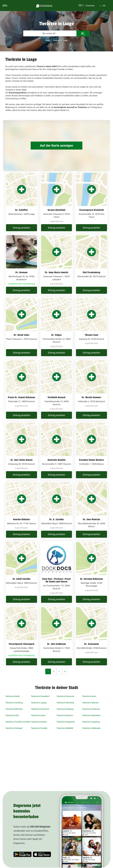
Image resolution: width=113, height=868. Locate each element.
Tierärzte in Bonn (89, 696)
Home (47, 40)
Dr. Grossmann (92, 644)
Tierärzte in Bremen (39, 722)
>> (65, 671)
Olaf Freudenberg (91, 272)
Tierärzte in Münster (90, 703)
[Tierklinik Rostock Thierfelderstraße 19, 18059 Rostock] (57, 389)
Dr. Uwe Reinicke (91, 519)
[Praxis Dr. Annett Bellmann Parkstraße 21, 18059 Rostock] (22, 389)
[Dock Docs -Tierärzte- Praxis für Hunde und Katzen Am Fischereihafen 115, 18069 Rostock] (57, 572)
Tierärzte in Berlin (12, 696)
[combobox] (50, 33)
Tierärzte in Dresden (39, 728)
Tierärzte (57, 40)
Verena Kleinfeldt (56, 210)
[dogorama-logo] (43, 5)
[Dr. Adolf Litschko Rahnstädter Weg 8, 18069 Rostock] (22, 572)
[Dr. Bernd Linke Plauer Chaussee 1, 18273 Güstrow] (22, 327)
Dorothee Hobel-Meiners (91, 460)
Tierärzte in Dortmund (40, 709)
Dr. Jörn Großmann (57, 644)
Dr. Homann (21, 272)
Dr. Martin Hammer (91, 397)
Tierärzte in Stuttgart (14, 728)
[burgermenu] (5, 6)
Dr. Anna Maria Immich (57, 272)
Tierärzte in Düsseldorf (40, 696)
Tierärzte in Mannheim (91, 715)
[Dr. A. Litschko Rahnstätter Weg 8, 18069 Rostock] (57, 510)
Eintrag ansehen (22, 228)
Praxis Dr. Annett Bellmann (21, 397)
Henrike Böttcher (22, 519)
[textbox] (50, 34)
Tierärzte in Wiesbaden (91, 728)
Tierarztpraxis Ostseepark (22, 644)
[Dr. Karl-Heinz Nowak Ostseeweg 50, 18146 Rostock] (22, 450)
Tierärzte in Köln (12, 715)
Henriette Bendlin (57, 460)
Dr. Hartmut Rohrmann (91, 579)
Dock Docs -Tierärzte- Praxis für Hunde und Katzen (57, 580)
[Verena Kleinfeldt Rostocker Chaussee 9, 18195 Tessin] (57, 202)
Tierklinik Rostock (57, 397)
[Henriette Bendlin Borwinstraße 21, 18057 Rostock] (57, 450)
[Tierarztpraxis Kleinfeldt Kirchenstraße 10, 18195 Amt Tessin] (91, 202)
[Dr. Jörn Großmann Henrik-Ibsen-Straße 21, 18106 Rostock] (57, 636)
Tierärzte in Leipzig (39, 703)
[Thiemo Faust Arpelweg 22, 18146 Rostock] (91, 327)
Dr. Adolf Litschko (22, 579)
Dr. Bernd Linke (22, 335)
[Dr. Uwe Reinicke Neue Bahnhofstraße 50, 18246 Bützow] (91, 510)
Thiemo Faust (91, 335)
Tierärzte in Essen (38, 715)
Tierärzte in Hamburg (14, 703)
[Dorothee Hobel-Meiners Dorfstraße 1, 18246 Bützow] (91, 450)
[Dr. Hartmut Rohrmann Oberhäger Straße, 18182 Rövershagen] (91, 572)
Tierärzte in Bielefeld (65, 728)
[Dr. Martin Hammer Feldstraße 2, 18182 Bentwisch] (91, 389)
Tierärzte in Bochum (65, 715)
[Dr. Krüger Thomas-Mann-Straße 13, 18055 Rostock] (57, 327)
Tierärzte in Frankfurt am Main (18, 722)
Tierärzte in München (14, 709)
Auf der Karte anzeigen (57, 145)
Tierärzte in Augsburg (91, 722)
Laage (66, 40)
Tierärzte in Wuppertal (66, 722)
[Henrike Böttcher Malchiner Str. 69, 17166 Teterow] (22, 510)
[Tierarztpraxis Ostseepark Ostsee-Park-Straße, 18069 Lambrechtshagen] (22, 636)
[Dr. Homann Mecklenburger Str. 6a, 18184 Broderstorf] (22, 264)
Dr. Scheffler (22, 210)
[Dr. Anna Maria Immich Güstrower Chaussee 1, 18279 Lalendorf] (57, 264)
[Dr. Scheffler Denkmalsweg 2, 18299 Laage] (22, 202)
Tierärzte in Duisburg (65, 709)
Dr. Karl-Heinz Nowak (22, 460)
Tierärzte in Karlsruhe (91, 709)
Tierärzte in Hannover (65, 696)
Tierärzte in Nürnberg (65, 703)
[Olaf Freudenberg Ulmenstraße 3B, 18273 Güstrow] (91, 264)
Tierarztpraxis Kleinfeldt (91, 210)
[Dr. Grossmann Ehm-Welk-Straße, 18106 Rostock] (91, 636)
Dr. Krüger (57, 335)
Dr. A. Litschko (57, 519)
